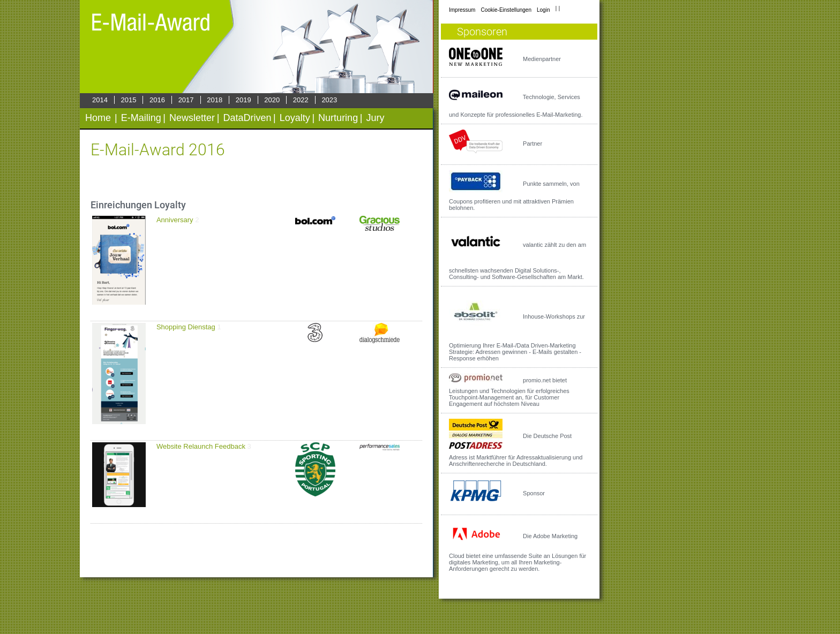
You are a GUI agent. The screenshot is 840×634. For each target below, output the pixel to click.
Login (543, 10)
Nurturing (338, 118)
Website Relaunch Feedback (201, 446)
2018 (215, 100)
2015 (129, 100)
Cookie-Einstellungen (506, 10)
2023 (329, 100)
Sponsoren (482, 32)
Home (98, 118)
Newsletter (192, 118)
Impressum (462, 10)
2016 (157, 100)
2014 (100, 100)
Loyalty (295, 118)
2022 (301, 100)
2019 (243, 100)
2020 (272, 100)
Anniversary (175, 220)
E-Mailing (141, 118)
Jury (375, 118)
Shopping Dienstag (186, 327)
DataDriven (247, 118)
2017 (186, 100)
